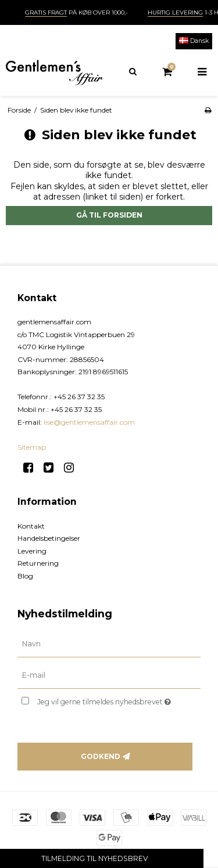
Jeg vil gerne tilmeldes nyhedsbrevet (108, 699)
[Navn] (109, 644)
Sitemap (32, 447)
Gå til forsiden (109, 215)
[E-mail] (109, 675)
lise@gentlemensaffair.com (89, 422)
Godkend (101, 756)
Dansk (194, 41)
